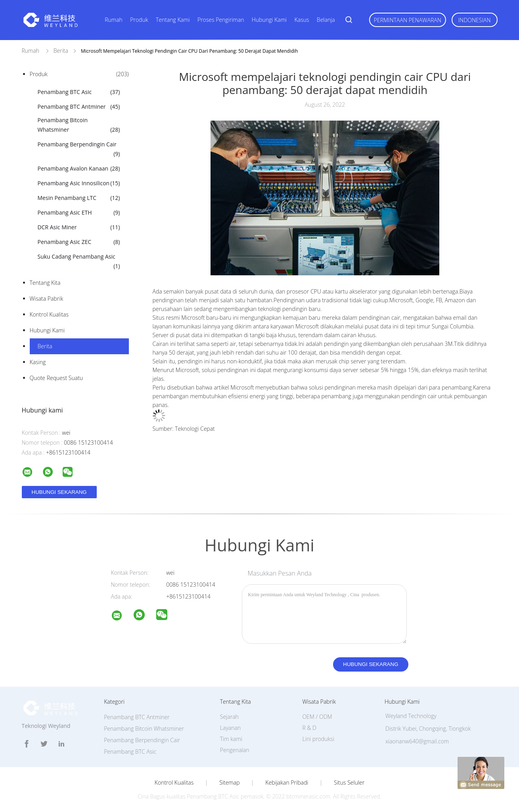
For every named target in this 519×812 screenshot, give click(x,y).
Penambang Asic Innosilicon (79, 183)
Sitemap (229, 783)
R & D (309, 728)
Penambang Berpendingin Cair (79, 150)
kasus (302, 20)
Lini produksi (318, 739)
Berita (45, 346)
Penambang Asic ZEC (79, 242)
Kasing (38, 362)
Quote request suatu (56, 378)
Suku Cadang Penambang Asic (79, 262)
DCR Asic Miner (79, 227)
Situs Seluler (349, 783)
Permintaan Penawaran (408, 20)
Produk (139, 20)
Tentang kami (173, 20)
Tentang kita (45, 283)
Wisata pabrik (47, 299)
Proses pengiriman (221, 20)
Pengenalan (235, 750)
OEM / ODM (317, 717)
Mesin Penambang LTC (79, 198)
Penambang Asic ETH (79, 213)
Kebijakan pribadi (287, 783)
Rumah (114, 20)
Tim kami (231, 739)
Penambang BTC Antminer (79, 107)
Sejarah (229, 717)
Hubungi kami (269, 20)
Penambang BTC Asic (79, 92)
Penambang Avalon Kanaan (79, 169)
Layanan (230, 728)
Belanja (326, 20)
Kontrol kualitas (49, 314)
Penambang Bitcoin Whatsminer (79, 125)
